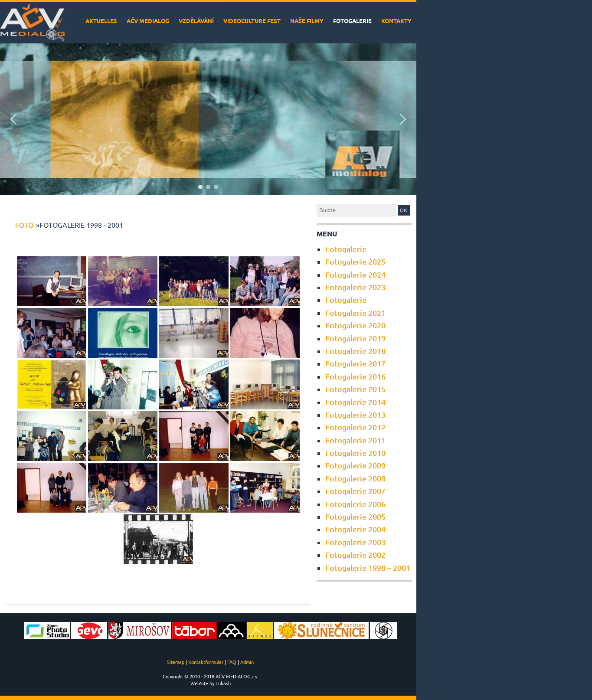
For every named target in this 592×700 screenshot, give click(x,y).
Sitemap (176, 662)
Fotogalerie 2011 (355, 440)
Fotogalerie (352, 21)
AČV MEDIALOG (148, 21)
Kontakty (396, 21)
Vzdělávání (196, 21)
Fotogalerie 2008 (355, 478)
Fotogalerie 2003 (355, 542)
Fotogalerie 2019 (355, 338)
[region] (208, 119)
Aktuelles (101, 21)
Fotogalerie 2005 (355, 516)
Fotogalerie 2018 (355, 351)
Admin (247, 662)
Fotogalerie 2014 (355, 402)
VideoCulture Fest (252, 21)
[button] (13, 119)
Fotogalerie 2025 (355, 261)
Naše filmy (307, 21)
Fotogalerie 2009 (355, 465)
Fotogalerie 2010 (355, 453)
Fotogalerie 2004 (355, 529)
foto (24, 225)
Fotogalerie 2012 (355, 427)
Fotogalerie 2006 (355, 504)
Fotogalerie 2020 (355, 325)
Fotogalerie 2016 (355, 376)
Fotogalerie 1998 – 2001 (368, 568)
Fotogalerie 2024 (355, 274)
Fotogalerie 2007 (355, 491)
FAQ (232, 662)
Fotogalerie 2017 (355, 363)
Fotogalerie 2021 (355, 312)
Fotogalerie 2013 (355, 414)
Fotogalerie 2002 (355, 554)
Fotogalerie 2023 (355, 287)
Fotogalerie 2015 (355, 389)
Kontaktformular (206, 662)
